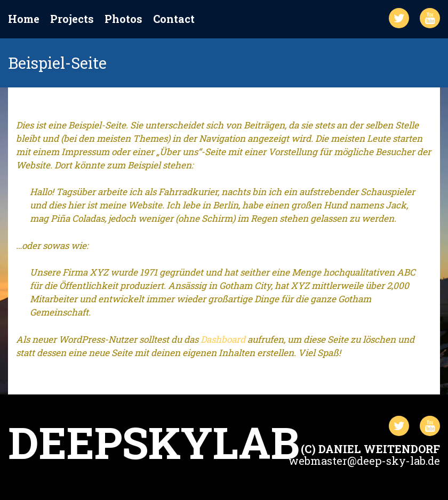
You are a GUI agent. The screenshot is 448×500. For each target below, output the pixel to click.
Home (24, 19)
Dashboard (223, 339)
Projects (72, 19)
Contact (174, 19)
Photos (123, 19)
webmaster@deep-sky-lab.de (364, 461)
